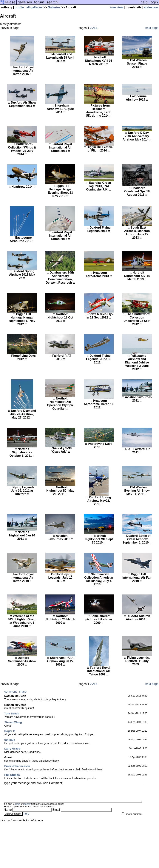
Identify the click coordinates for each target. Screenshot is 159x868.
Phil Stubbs (12, 775)
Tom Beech (12, 713)
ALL (95, 28)
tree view (117, 7)
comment (10, 692)
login (17, 807)
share (23, 692)
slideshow (151, 7)
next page (152, 28)
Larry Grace (12, 748)
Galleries (54, 7)
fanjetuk (10, 740)
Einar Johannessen (17, 766)
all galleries (34, 7)
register (27, 807)
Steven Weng (13, 722)
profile (19, 7)
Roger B (10, 731)
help (26, 817)
